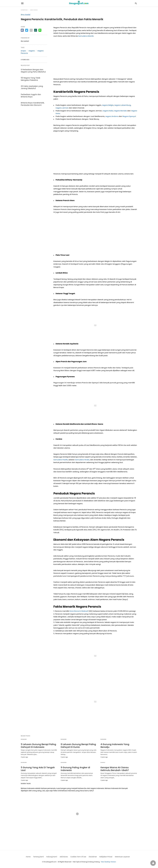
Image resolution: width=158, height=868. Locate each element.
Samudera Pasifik (61, 460)
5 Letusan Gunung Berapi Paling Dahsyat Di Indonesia (38, 746)
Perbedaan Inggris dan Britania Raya (31, 96)
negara (32, 51)
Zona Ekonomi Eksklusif (79, 611)
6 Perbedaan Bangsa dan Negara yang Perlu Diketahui (33, 71)
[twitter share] (27, 30)
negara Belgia (108, 105)
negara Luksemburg (123, 105)
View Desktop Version (108, 862)
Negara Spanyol (129, 116)
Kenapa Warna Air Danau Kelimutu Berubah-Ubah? (115, 769)
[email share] (31, 30)
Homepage (24, 10)
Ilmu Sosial (34, 10)
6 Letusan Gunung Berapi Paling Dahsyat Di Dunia (78, 746)
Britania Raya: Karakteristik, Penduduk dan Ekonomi (33, 104)
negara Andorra (112, 116)
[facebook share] (22, 30)
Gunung (24, 739)
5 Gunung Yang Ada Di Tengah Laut (38, 769)
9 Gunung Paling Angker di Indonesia (75, 769)
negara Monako (120, 111)
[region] (95, 58)
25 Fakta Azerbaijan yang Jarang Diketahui (32, 87)
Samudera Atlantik (86, 36)
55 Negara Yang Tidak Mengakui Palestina (31, 79)
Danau (103, 762)
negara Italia (108, 111)
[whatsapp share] (36, 30)
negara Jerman (62, 108)
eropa (23, 51)
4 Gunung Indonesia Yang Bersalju (115, 746)
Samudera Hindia (82, 460)
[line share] (40, 30)
